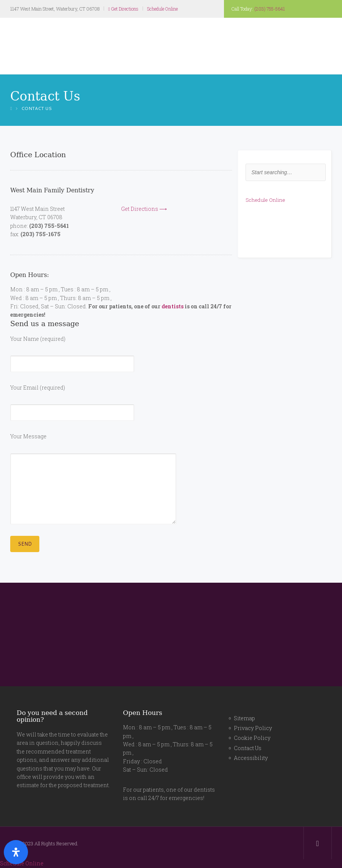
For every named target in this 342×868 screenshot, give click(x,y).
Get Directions (123, 9)
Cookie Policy (252, 738)
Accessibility (251, 758)
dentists (173, 306)
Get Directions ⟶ (144, 209)
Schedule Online (162, 9)
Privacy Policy (253, 728)
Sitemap (244, 718)
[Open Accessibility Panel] (16, 852)
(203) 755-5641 (270, 9)
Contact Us (248, 748)
